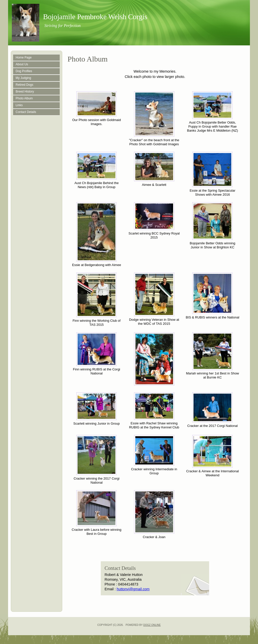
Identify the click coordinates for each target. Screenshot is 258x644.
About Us (22, 64)
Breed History (25, 92)
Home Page (24, 57)
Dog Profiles (24, 71)
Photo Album (24, 98)
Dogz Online (152, 625)
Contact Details (26, 112)
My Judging (23, 78)
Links (19, 105)
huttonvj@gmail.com (133, 589)
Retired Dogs (24, 85)
